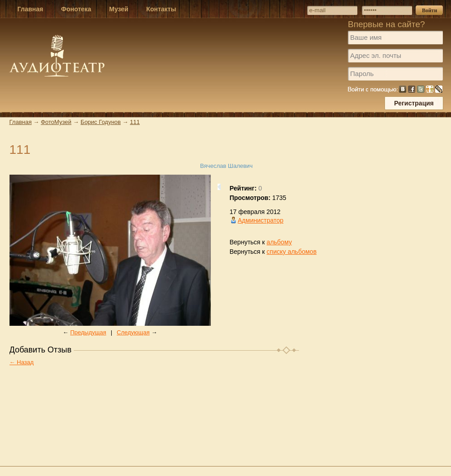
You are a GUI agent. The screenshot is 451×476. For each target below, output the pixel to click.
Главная (21, 122)
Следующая (133, 332)
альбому (279, 242)
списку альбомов (291, 252)
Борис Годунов (101, 122)
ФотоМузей (56, 122)
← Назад (22, 362)
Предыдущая (88, 332)
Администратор (261, 220)
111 (135, 122)
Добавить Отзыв (41, 350)
